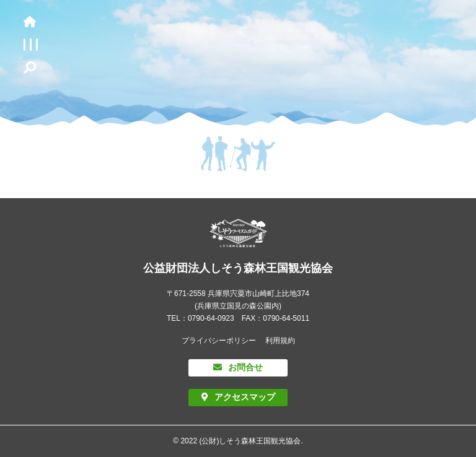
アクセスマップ (245, 397)
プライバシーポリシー (219, 341)
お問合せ (245, 367)
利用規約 (280, 341)
